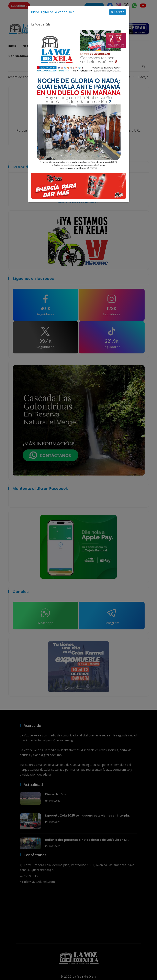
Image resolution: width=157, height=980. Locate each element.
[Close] (117, 12)
